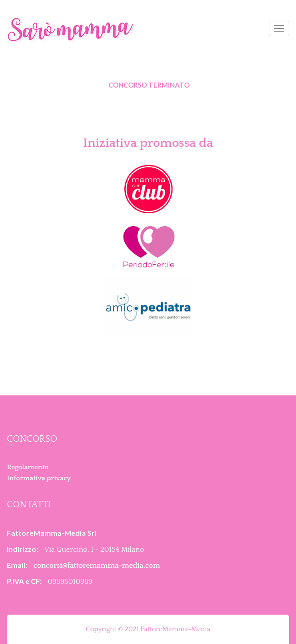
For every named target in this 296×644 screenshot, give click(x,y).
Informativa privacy (39, 478)
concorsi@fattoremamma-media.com (97, 566)
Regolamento (28, 467)
